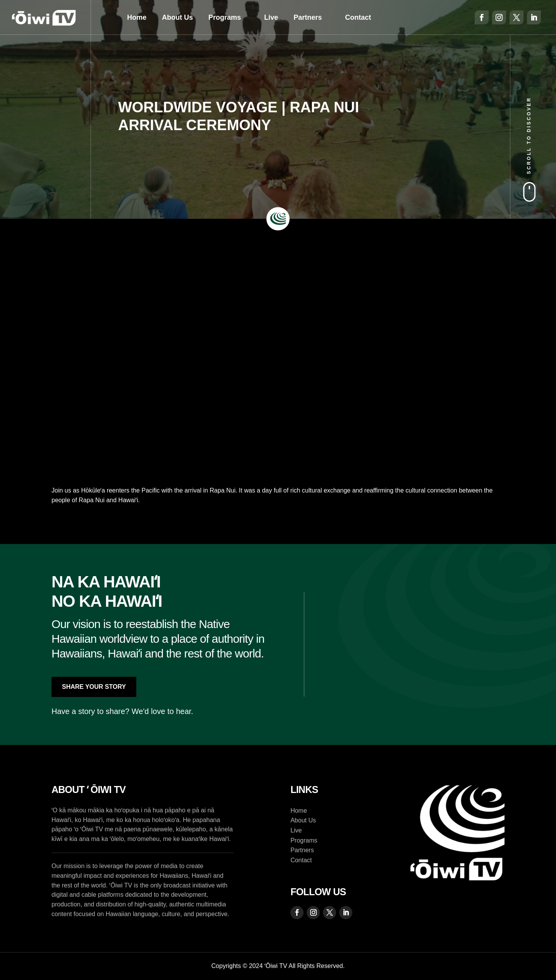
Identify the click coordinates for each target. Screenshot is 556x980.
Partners (308, 17)
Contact (358, 17)
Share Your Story (94, 687)
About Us (177, 17)
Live (271, 17)
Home (137, 17)
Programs (225, 17)
